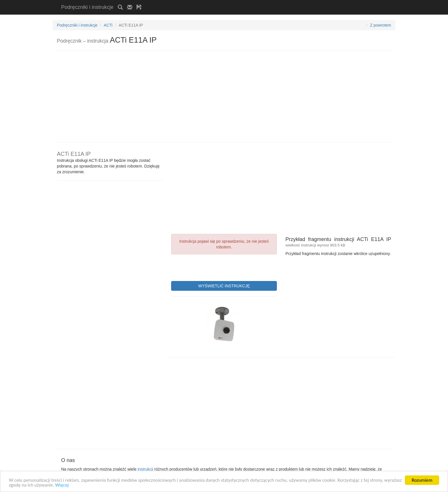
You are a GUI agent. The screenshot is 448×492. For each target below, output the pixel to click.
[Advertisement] (213, 2)
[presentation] (215, 267)
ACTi (108, 25)
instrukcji (145, 469)
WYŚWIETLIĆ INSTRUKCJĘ (224, 286)
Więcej (62, 485)
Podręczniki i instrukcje (87, 7)
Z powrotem (381, 25)
